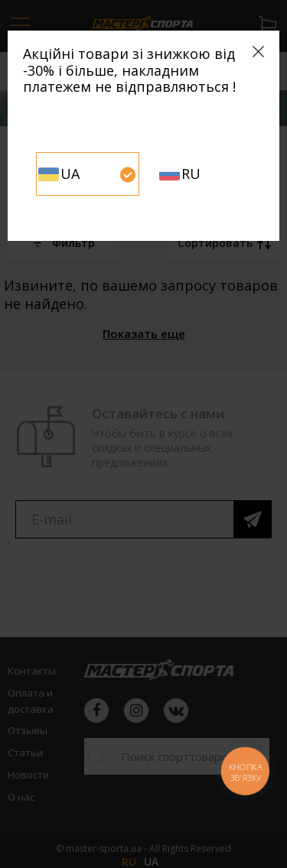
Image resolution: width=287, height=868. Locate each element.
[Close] (258, 52)
